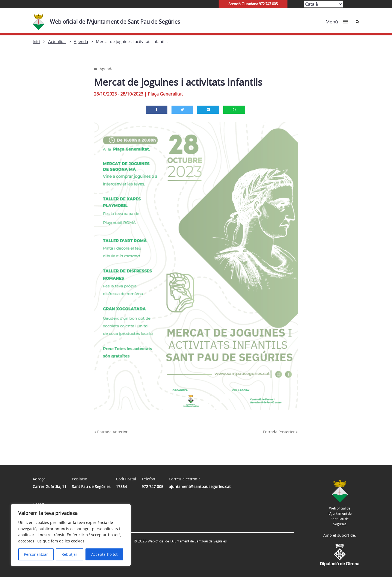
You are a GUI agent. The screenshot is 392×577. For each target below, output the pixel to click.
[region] (71, 535)
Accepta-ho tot (104, 554)
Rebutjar (69, 554)
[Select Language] (323, 4)
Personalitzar (36, 554)
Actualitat (57, 41)
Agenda (81, 41)
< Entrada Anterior (111, 432)
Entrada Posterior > (281, 432)
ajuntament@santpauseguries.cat (200, 487)
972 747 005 (152, 487)
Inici (36, 41)
